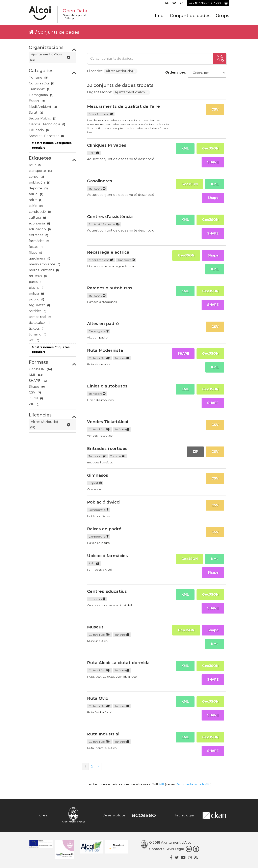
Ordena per (175, 72)
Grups (222, 16)
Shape (213, 198)
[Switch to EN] (182, 4)
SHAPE (213, 162)
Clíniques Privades (107, 145)
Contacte (157, 849)
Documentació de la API (193, 784)
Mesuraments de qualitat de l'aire (123, 106)
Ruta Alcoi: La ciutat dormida (118, 663)
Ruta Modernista (105, 350)
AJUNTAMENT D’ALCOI (206, 3)
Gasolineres (100, 181)
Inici (160, 16)
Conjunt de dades (190, 16)
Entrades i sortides (107, 449)
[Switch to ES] (167, 4)
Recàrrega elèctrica (108, 252)
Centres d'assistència (110, 217)
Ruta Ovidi (98, 698)
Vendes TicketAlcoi (108, 422)
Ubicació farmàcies (107, 556)
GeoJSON (210, 148)
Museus (95, 627)
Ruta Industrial (103, 734)
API (161, 784)
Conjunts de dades (58, 32)
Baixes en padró (104, 529)
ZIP (195, 452)
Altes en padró (103, 324)
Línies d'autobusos (107, 386)
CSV (215, 110)
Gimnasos (98, 475)
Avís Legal (175, 849)
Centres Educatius (107, 591)
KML (185, 148)
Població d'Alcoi (104, 502)
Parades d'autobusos (110, 288)
